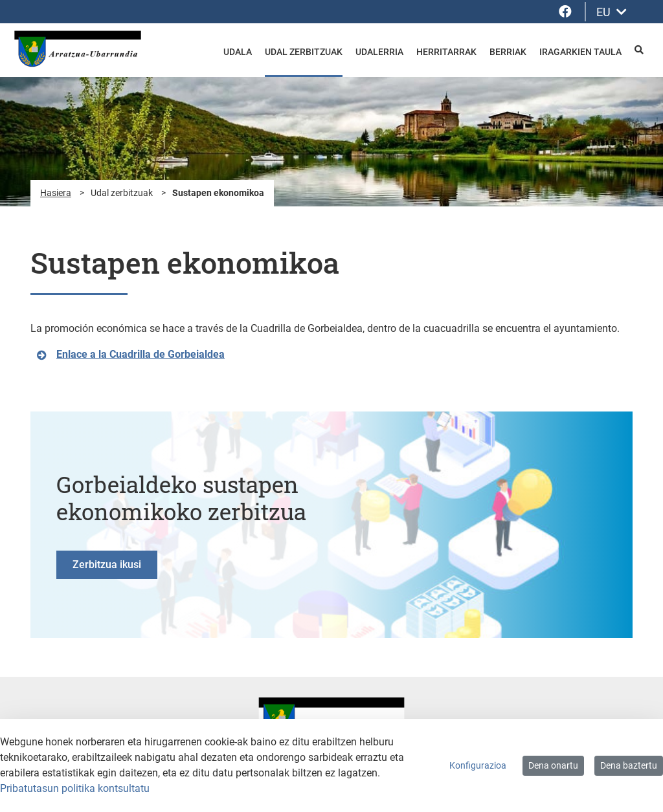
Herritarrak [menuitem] (446, 52)
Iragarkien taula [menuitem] (580, 52)
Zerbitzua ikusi (107, 565)
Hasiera (56, 193)
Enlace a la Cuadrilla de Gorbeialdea (140, 354)
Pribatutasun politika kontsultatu (75, 788)
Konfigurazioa (478, 765)
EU (612, 12)
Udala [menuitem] (238, 52)
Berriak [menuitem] (508, 52)
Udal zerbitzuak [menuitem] (304, 52)
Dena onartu (553, 765)
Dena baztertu (629, 765)
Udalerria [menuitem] (379, 52)
